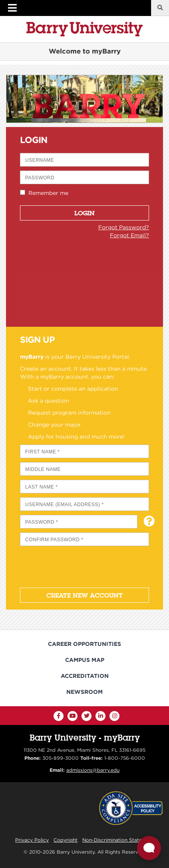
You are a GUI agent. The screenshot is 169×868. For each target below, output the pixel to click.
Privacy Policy (32, 840)
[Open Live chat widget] (149, 848)
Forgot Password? (124, 227)
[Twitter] (86, 716)
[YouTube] (73, 716)
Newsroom (84, 692)
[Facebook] (59, 716)
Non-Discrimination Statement (118, 840)
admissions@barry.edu (93, 770)
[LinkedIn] (100, 716)
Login (84, 213)
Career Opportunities (84, 644)
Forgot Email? (129, 235)
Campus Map (85, 660)
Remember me (47, 193)
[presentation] (81, 566)
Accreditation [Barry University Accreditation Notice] (85, 676)
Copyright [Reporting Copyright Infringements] (66, 840)
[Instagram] (114, 716)
